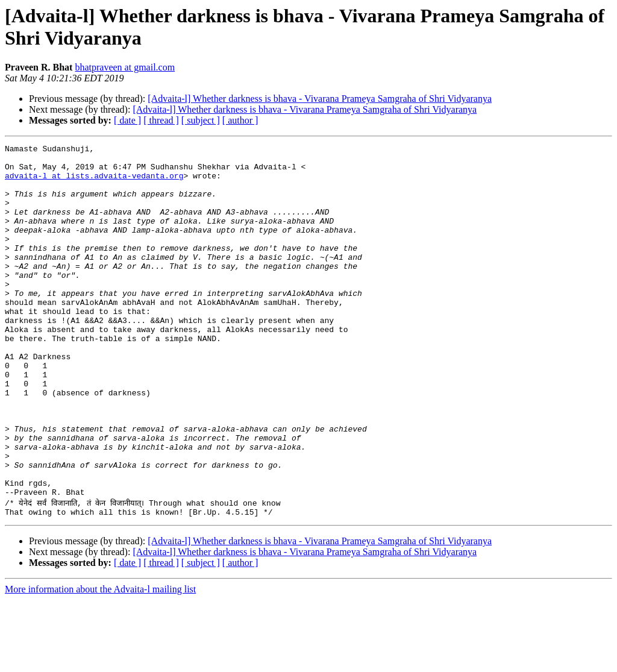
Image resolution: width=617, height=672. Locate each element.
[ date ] (127, 120)
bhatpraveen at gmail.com (125, 67)
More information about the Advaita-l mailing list (100, 661)
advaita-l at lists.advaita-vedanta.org (94, 183)
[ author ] (240, 120)
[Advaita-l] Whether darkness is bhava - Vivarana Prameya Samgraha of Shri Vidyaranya (320, 99)
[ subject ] (201, 120)
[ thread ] (161, 120)
